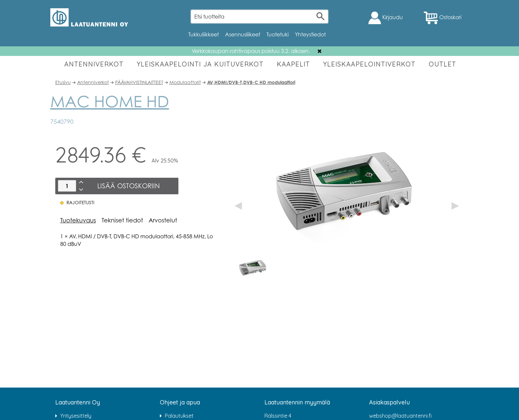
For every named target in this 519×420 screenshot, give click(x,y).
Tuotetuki (278, 34)
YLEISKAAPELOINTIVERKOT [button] (369, 64)
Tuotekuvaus (78, 220)
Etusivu (63, 82)
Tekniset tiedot (122, 220)
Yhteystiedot (310, 34)
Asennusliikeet (243, 34)
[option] (253, 268)
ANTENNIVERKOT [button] (94, 64)
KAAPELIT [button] (293, 64)
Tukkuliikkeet (204, 34)
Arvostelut (163, 220)
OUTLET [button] (442, 64)
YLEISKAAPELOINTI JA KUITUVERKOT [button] (200, 64)
